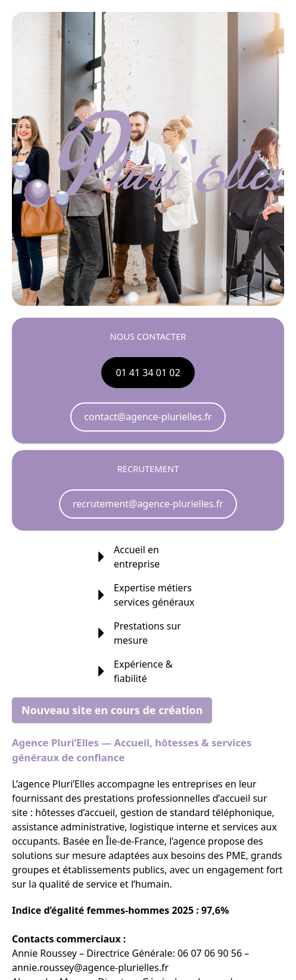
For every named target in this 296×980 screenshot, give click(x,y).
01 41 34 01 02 (148, 373)
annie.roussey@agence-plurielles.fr (90, 967)
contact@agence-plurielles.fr (148, 417)
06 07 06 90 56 (210, 953)
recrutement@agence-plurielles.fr (148, 504)
